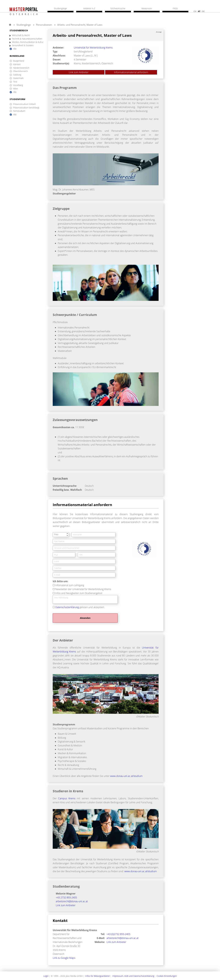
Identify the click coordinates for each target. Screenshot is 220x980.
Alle (15, 49)
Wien (16, 89)
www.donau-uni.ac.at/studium (126, 776)
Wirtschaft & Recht (21, 35)
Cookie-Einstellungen (167, 976)
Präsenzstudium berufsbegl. (26, 108)
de (203, 11)
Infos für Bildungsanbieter (98, 976)
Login (46, 976)
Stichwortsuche (118, 9)
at (199, 11)
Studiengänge (24, 25)
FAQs (175, 9)
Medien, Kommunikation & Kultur (28, 42)
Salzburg (17, 75)
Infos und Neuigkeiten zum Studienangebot (79, 593)
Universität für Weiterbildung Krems (93, 48)
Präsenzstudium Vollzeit (24, 104)
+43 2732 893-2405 (66, 898)
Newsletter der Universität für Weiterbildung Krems (83, 589)
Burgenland (19, 61)
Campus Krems (67, 798)
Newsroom (147, 9)
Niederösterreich (21, 68)
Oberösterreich (20, 71)
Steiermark (18, 78)
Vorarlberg (18, 85)
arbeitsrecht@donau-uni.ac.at (72, 901)
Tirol (15, 82)
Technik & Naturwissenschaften (27, 39)
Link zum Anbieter (79, 72)
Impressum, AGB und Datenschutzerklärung (133, 976)
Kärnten (17, 64)
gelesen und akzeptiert (80, 607)
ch (195, 11)
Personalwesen (44, 25)
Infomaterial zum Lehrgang (70, 585)
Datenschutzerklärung (67, 607)
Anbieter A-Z (89, 9)
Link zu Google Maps (64, 958)
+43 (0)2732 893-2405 (118, 934)
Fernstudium (19, 111)
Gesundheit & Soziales (23, 46)
